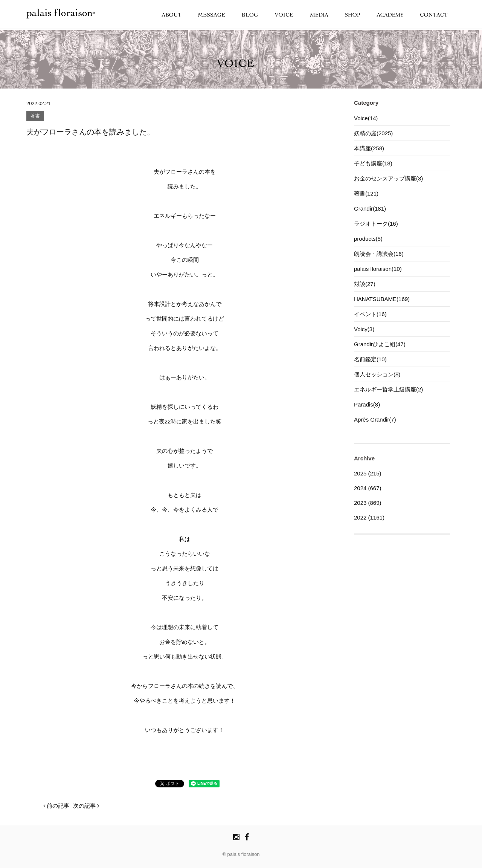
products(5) (368, 239)
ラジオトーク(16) (376, 224)
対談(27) (365, 284)
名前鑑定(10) (370, 359)
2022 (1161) (369, 517)
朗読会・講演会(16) (379, 254)
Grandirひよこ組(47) (380, 344)
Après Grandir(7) (375, 419)
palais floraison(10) (378, 269)
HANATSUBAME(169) (382, 299)
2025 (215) (368, 473)
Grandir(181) (370, 209)
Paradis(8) (367, 404)
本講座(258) (369, 148)
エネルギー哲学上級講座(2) (388, 389)
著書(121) (366, 193)
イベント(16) (370, 314)
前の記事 (56, 806)
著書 (35, 116)
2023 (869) (368, 503)
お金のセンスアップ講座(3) (388, 178)
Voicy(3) (364, 329)
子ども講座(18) (373, 163)
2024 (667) (368, 488)
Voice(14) (366, 118)
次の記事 (86, 806)
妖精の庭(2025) (373, 133)
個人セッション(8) (377, 374)
